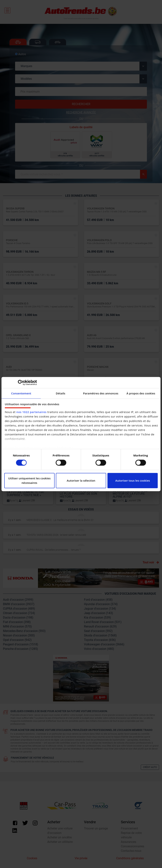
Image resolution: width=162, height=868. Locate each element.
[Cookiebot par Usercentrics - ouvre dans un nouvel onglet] (21, 382)
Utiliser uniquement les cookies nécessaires (29, 480)
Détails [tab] (61, 393)
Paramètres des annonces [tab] (101, 393)
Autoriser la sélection (81, 480)
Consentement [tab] (21, 393)
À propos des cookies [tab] (141, 393)
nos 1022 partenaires (31, 412)
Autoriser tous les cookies (133, 480)
